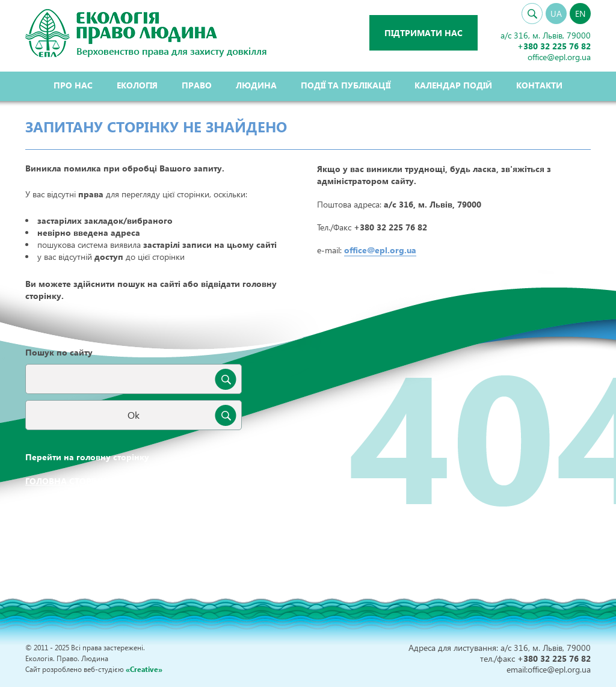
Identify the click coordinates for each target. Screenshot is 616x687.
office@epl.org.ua (380, 250)
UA (556, 14)
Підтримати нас (423, 33)
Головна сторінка (69, 481)
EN (580, 14)
